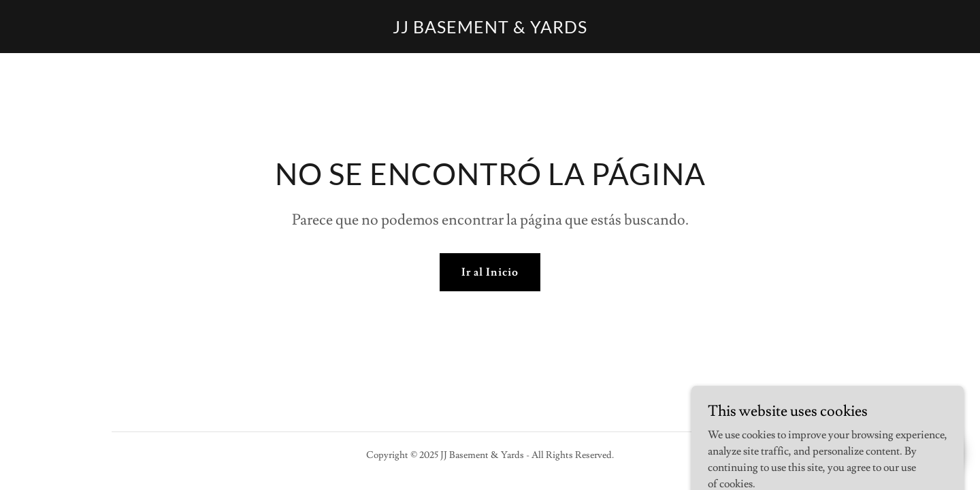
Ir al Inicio (490, 272)
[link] (490, 30)
